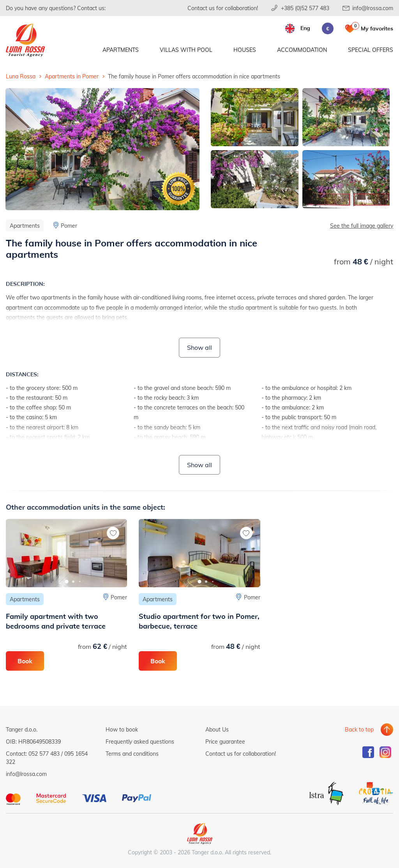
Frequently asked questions (140, 741)
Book (25, 661)
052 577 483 (44, 754)
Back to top (359, 729)
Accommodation (302, 50)
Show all (199, 347)
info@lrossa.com (373, 8)
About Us (217, 729)
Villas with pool (186, 50)
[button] (66, 582)
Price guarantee (225, 741)
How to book (122, 729)
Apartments (121, 50)
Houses (245, 50)
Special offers (371, 50)
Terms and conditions (132, 754)
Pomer (69, 226)
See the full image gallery (362, 226)
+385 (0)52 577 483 (305, 8)
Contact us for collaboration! (223, 8)
